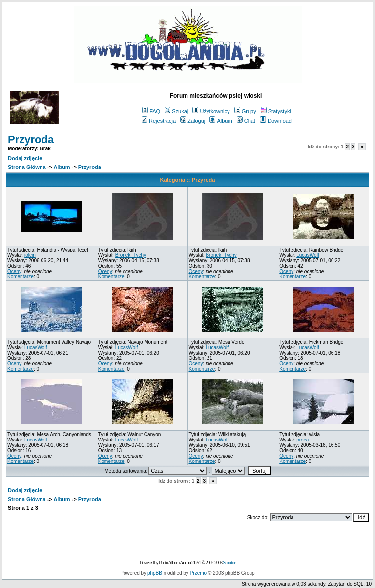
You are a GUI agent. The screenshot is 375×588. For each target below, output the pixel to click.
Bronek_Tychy (131, 255)
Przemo (198, 573)
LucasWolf (308, 255)
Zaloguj (193, 121)
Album (221, 121)
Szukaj (176, 111)
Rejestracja (159, 121)
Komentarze (21, 277)
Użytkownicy (211, 111)
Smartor (229, 562)
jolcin (30, 255)
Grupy (245, 111)
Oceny (14, 271)
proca (302, 440)
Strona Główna (27, 167)
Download (276, 121)
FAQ (151, 111)
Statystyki (276, 111)
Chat (246, 121)
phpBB (155, 573)
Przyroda (31, 139)
